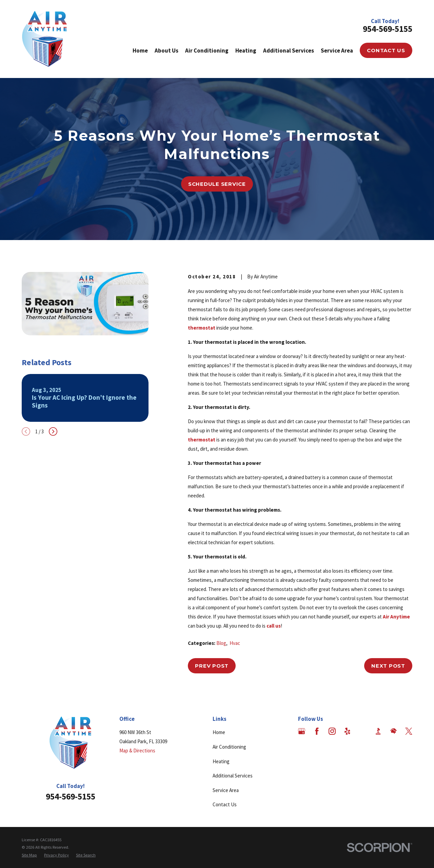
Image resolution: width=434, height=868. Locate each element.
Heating (221, 761)
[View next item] (53, 431)
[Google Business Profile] (302, 731)
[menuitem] (29, 855)
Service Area (226, 790)
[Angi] (363, 731)
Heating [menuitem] (246, 51)
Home (219, 732)
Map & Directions (137, 751)
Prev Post (212, 666)
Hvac (235, 643)
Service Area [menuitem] (337, 51)
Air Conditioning (229, 747)
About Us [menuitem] (166, 51)
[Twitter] (409, 731)
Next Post (388, 666)
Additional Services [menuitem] (289, 51)
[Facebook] (317, 731)
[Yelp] (347, 731)
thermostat (202, 328)
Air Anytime (396, 617)
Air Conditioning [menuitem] (207, 51)
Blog (221, 643)
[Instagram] (332, 731)
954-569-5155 (388, 29)
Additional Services (233, 776)
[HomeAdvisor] (393, 731)
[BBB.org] (378, 731)
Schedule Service (217, 184)
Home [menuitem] (140, 51)
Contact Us (386, 50)
